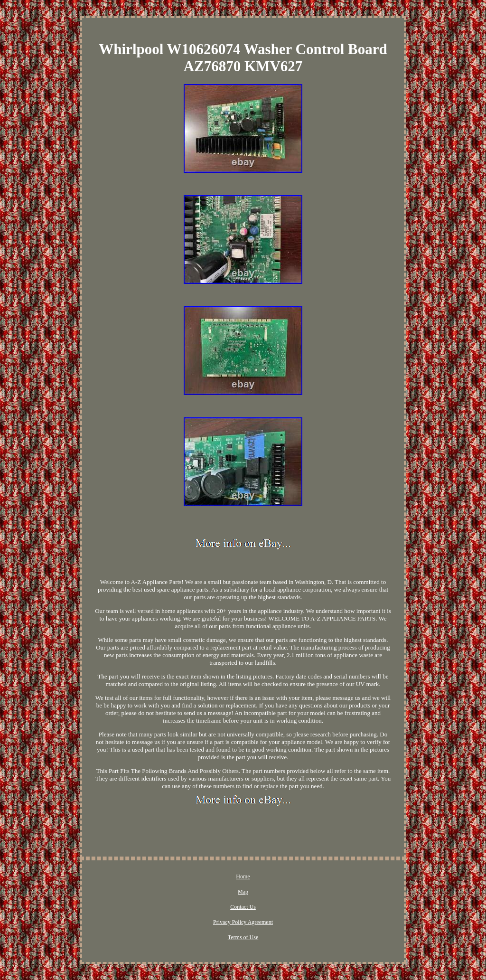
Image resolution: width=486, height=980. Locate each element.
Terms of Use (243, 937)
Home (243, 876)
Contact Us (243, 907)
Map (243, 892)
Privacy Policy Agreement (243, 922)
